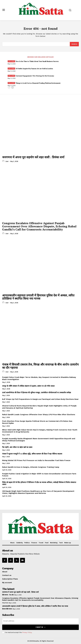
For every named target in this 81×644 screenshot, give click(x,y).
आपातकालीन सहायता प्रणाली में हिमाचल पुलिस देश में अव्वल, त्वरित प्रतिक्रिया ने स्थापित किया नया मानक (38, 297)
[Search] (74, 44)
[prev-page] (9, 87)
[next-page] (13, 87)
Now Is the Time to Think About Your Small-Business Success (37, 61)
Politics (5, 603)
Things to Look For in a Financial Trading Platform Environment (38, 83)
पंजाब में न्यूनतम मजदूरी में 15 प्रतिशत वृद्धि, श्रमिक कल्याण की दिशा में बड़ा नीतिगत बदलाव (32, 454)
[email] (40, 621)
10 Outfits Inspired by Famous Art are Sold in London (34, 69)
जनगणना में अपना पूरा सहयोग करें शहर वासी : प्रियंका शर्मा (33, 157)
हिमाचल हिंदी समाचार (7, 609)
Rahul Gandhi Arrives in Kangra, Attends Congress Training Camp (31, 467)
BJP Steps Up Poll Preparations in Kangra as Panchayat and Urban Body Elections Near (40, 399)
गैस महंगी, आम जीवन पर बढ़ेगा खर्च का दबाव (17, 447)
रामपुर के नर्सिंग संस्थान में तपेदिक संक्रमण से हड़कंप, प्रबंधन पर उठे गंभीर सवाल (28, 386)
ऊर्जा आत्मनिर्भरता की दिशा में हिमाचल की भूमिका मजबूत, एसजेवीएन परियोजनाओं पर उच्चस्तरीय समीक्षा (37, 393)
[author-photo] (4, 161)
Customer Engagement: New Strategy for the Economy (35, 76)
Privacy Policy (27, 632)
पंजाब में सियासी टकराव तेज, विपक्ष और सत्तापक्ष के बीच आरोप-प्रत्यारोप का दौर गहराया (40, 366)
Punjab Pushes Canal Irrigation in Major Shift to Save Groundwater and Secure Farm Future (39, 475)
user (7, 161)
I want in (41, 627)
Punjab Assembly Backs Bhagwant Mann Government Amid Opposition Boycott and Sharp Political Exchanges (39, 440)
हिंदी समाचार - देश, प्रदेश (8, 595)
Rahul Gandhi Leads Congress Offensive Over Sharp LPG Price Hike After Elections (39, 415)
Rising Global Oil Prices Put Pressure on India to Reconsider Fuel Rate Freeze (36, 460)
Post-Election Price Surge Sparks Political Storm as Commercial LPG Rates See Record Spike (37, 422)
